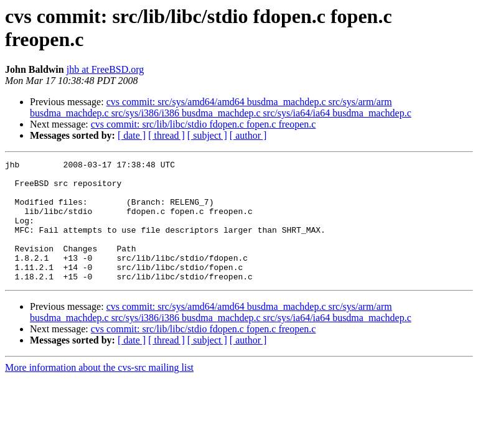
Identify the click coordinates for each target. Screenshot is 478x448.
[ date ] (132, 135)
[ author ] (248, 135)
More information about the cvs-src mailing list (99, 392)
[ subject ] (207, 135)
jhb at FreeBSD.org (105, 69)
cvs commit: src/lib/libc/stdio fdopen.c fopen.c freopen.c (204, 124)
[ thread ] (166, 135)
